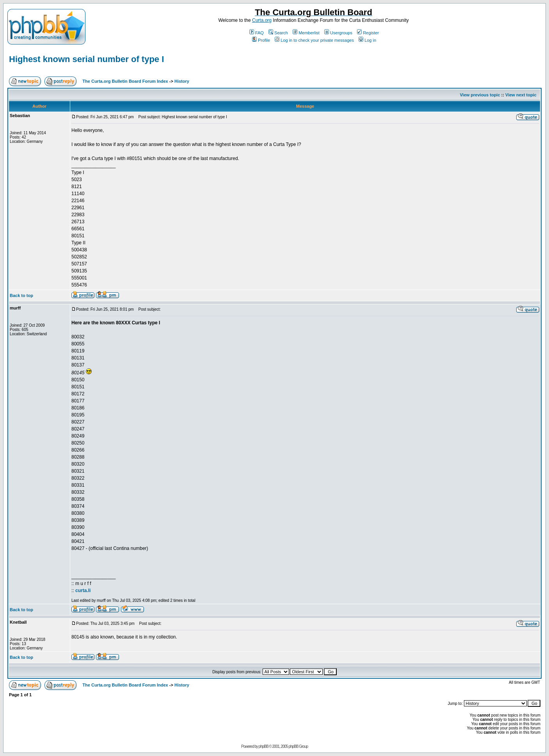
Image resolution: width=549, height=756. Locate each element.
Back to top (21, 295)
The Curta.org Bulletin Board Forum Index (125, 81)
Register (368, 33)
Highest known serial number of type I (86, 59)
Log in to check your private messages (314, 40)
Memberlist (306, 33)
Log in (367, 40)
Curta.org (262, 20)
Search (278, 33)
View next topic (521, 95)
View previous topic (480, 95)
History (182, 81)
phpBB (264, 746)
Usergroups (338, 33)
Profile (261, 40)
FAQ (257, 33)
